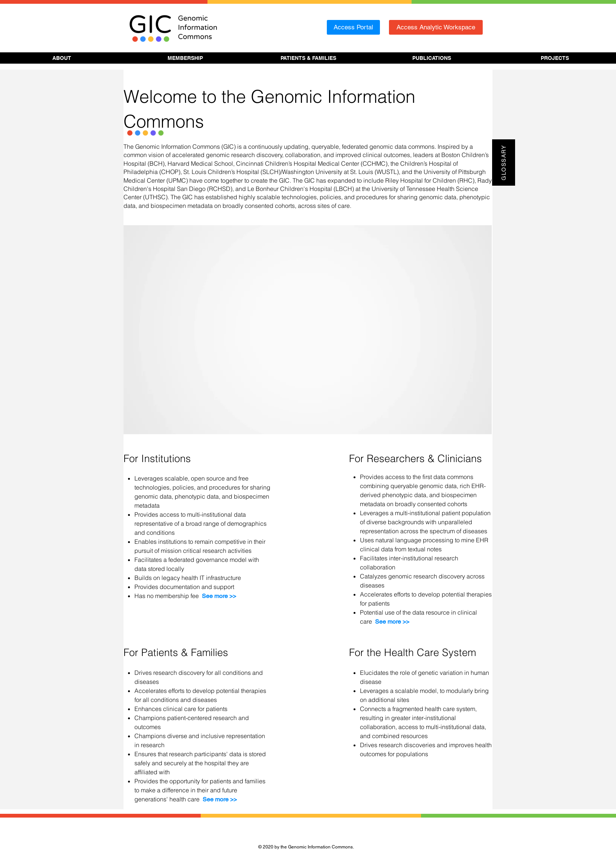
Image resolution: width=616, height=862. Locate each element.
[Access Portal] (353, 27)
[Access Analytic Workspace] (436, 27)
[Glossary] (504, 162)
